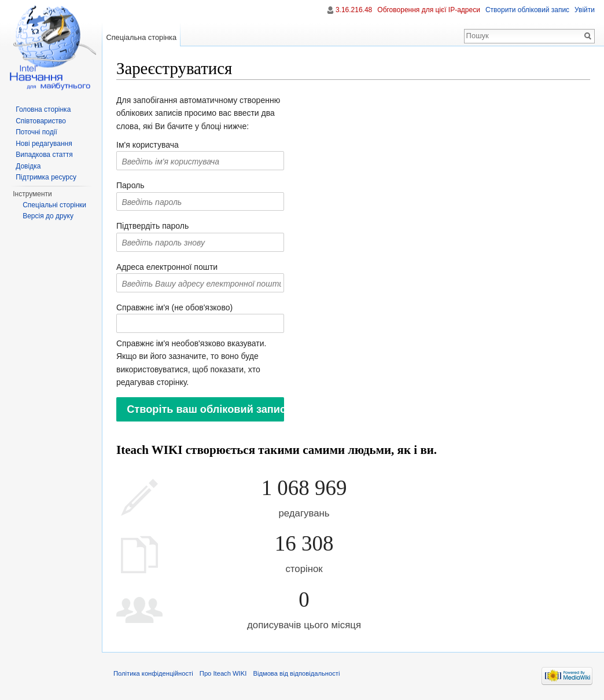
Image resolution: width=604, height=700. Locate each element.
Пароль (130, 185)
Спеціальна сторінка (141, 37)
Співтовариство (41, 121)
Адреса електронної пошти (167, 267)
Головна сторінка (43, 109)
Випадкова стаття (44, 155)
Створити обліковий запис (527, 10)
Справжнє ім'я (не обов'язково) (174, 307)
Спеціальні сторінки (54, 205)
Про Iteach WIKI (223, 673)
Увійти (585, 10)
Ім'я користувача (148, 145)
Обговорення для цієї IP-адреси (429, 10)
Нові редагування (44, 144)
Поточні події (36, 132)
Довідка (28, 166)
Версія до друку (48, 216)
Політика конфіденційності (153, 673)
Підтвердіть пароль (152, 226)
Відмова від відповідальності (296, 673)
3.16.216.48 (354, 10)
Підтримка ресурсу (46, 177)
